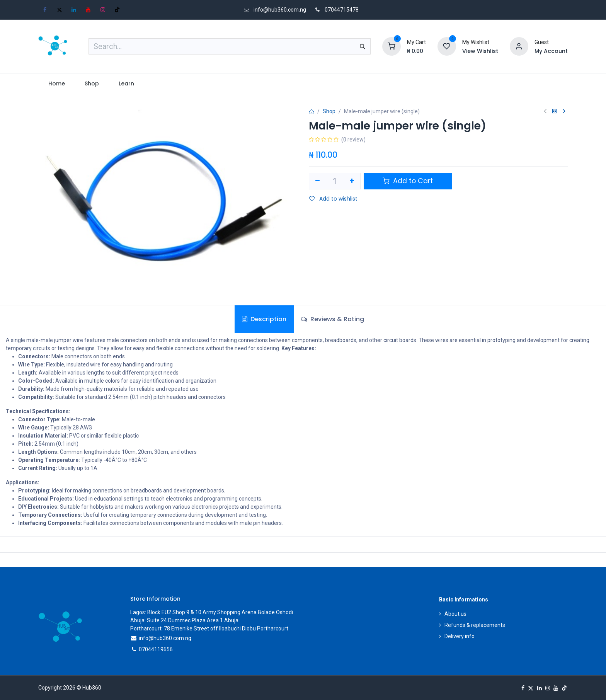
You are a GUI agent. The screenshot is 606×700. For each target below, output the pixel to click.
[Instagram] (103, 10)
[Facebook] (45, 10)
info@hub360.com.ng (165, 638)
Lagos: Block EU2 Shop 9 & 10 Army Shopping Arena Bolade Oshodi (212, 612)
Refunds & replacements (475, 625)
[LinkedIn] (74, 10)
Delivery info (460, 636)
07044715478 (342, 10)
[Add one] (352, 181)
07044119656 (156, 649)
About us (455, 614)
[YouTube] (88, 10)
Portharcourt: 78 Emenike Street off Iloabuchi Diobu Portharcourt (209, 628)
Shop (329, 111)
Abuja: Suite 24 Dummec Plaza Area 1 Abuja (184, 620)
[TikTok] (117, 10)
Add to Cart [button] (408, 181)
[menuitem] (56, 84)
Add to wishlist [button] (333, 199)
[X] (60, 10)
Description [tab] (264, 319)
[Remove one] (317, 181)
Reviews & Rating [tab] (333, 319)
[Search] (363, 46)
